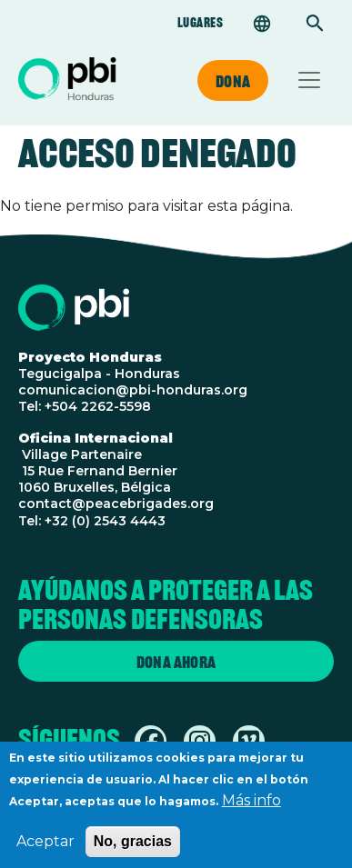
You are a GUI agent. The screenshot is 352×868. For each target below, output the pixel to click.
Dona (233, 81)
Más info (251, 808)
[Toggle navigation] (309, 80)
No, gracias (133, 849)
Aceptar (45, 849)
